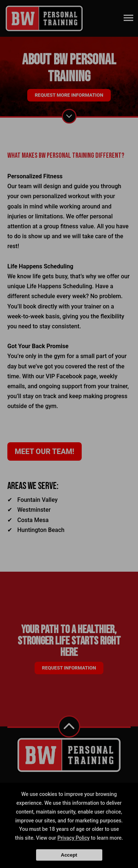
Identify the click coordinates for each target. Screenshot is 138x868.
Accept (69, 855)
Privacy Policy (74, 838)
